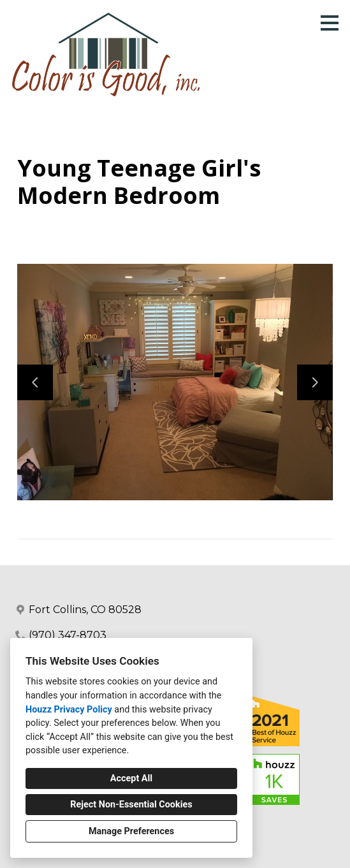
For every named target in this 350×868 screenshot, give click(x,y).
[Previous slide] (35, 382)
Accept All (131, 778)
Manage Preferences (131, 831)
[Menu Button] (330, 23)
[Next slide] (315, 382)
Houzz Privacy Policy (69, 710)
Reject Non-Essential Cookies (131, 805)
